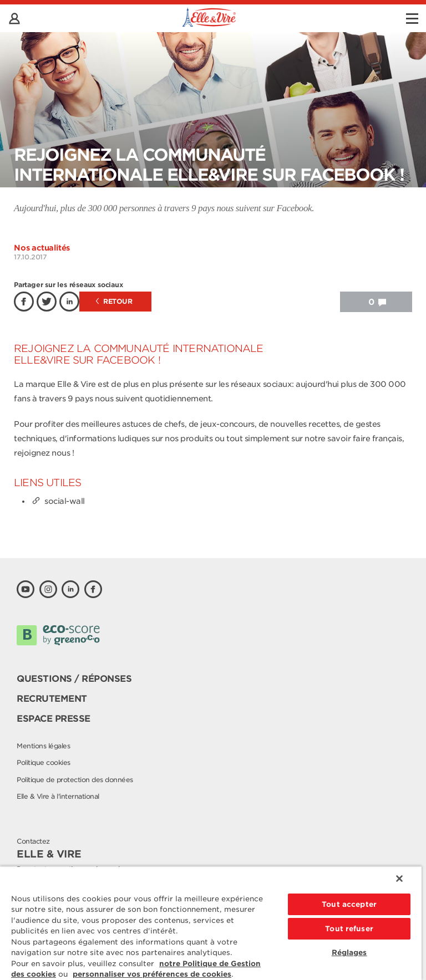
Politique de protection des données (75, 780)
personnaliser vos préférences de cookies (152, 974)
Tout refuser (349, 929)
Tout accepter (349, 904)
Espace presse (54, 719)
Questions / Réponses (74, 679)
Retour (114, 301)
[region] (211, 923)
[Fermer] (399, 879)
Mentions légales (43, 746)
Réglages (349, 953)
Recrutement (52, 699)
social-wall (58, 501)
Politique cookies (44, 762)
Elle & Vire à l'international (58, 796)
